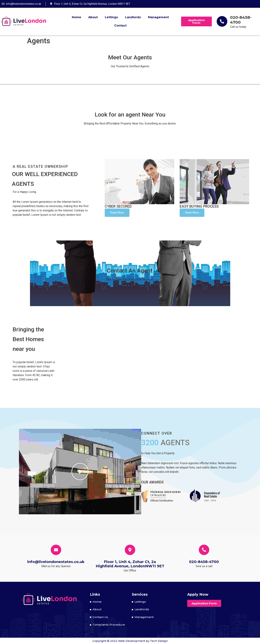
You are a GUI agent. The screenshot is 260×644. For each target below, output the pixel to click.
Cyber (118, 206)
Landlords (133, 17)
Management (158, 17)
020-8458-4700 (241, 20)
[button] (196, 21)
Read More (117, 213)
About (93, 17)
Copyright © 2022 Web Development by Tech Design (130, 641)
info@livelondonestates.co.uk (56, 562)
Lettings (111, 17)
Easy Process (199, 206)
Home (76, 17)
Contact (120, 26)
